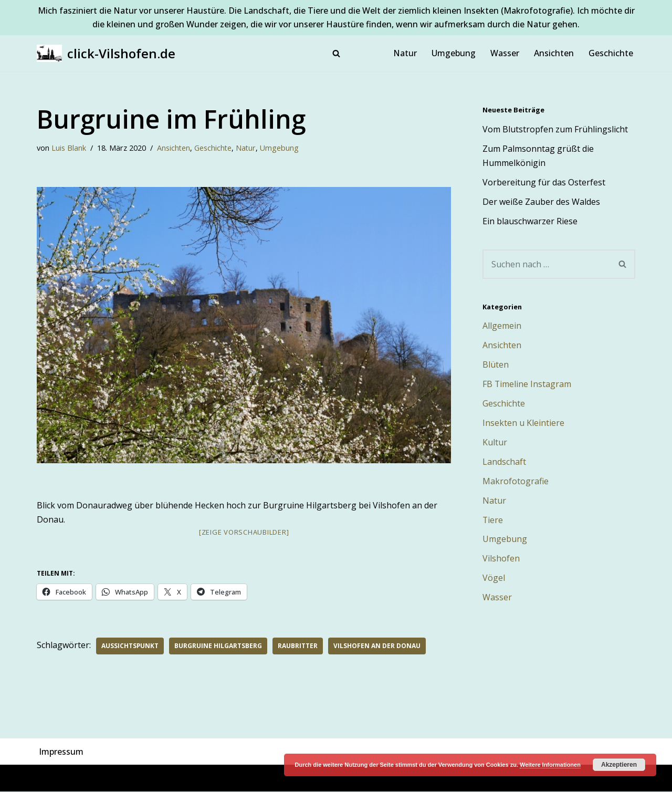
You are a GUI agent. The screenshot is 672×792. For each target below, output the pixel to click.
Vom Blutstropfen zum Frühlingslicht (555, 129)
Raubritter (298, 646)
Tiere (493, 520)
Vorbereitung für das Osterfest (544, 182)
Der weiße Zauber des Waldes (541, 202)
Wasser (505, 53)
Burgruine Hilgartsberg (219, 646)
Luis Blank (69, 148)
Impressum (61, 752)
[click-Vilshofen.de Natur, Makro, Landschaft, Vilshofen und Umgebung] (106, 53)
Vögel (494, 579)
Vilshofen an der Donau (377, 646)
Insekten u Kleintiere (523, 423)
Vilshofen (501, 559)
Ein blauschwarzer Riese (530, 221)
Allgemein (502, 326)
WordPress (151, 778)
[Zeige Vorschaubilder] (244, 533)
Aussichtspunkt (130, 646)
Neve (47, 778)
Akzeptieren (619, 765)
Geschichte (611, 53)
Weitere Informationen (550, 765)
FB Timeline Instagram (527, 384)
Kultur (495, 443)
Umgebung (454, 53)
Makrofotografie (516, 482)
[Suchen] (336, 53)
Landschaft (504, 462)
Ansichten (554, 53)
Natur (405, 53)
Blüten (496, 365)
